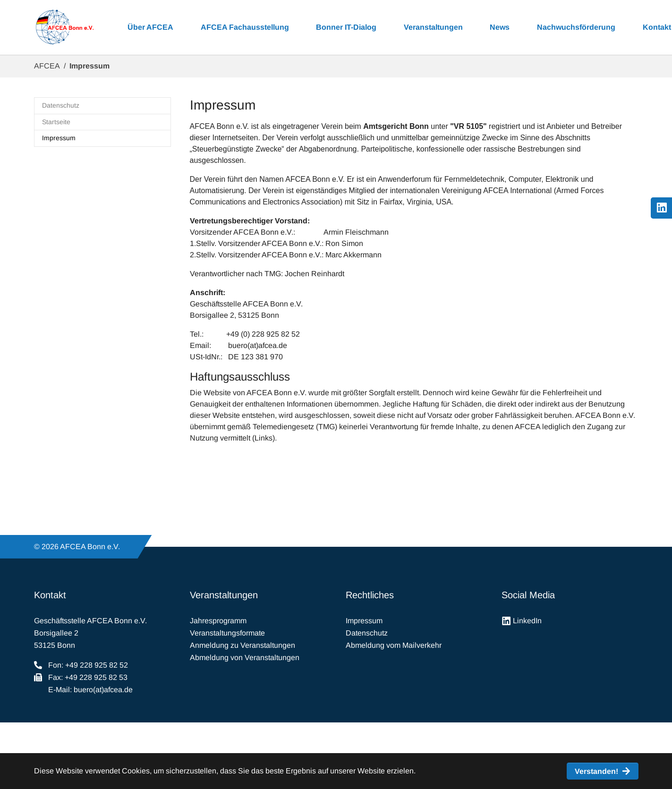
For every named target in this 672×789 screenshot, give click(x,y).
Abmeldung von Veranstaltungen (245, 657)
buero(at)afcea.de (103, 690)
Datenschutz (367, 633)
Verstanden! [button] (596, 771)
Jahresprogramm (218, 621)
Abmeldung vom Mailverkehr (394, 645)
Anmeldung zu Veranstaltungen (242, 645)
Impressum (364, 621)
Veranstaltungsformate (227, 633)
